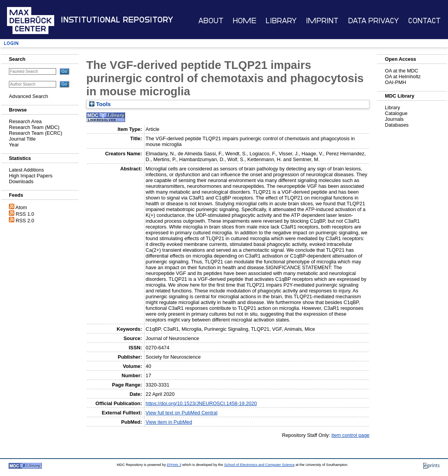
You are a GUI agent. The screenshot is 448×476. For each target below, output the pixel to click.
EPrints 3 (174, 465)
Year (14, 145)
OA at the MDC (402, 71)
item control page (350, 435)
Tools (100, 104)
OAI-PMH (396, 82)
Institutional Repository (117, 20)
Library (281, 21)
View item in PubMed (169, 422)
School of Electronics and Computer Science (259, 465)
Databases (397, 125)
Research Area (25, 121)
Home (245, 21)
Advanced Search (28, 96)
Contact (424, 21)
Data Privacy (373, 21)
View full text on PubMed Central (181, 413)
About (211, 21)
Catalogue (396, 113)
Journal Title (22, 139)
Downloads (21, 181)
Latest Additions (26, 170)
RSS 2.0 (25, 221)
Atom (21, 207)
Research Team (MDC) (34, 127)
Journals (394, 119)
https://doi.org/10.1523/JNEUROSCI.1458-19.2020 (201, 403)
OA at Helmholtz (403, 76)
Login (11, 43)
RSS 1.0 (25, 214)
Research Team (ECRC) (36, 133)
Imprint (322, 21)
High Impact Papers (31, 176)
